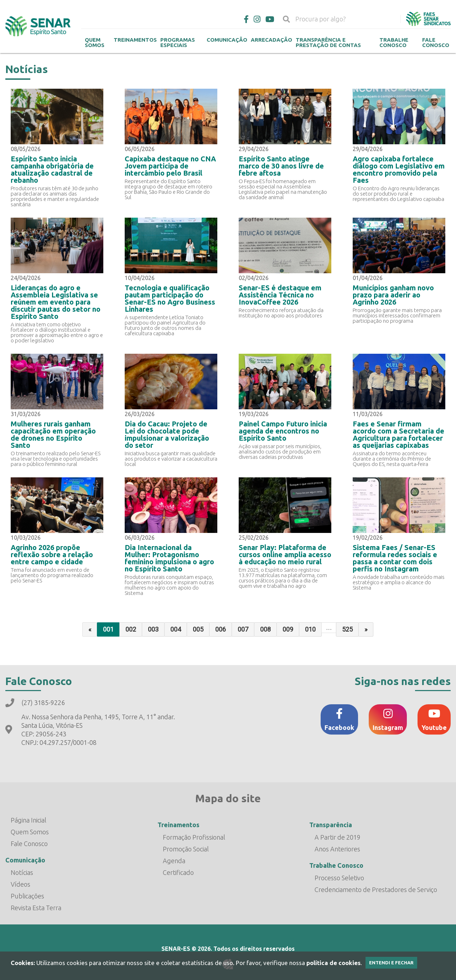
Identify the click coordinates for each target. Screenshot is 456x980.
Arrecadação (271, 40)
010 (310, 629)
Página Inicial (28, 820)
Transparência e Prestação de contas (328, 42)
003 (153, 629)
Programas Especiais (178, 42)
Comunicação (227, 40)
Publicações (27, 896)
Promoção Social (186, 849)
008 (265, 629)
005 (198, 629)
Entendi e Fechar (391, 963)
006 (221, 629)
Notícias (22, 872)
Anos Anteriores (337, 849)
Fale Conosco (436, 42)
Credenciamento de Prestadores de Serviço (376, 890)
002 (131, 629)
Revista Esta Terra (36, 908)
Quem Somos (95, 42)
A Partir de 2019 (338, 837)
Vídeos (20, 884)
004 (176, 629)
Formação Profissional (194, 837)
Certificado (178, 872)
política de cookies (333, 963)
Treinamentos (135, 40)
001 (108, 629)
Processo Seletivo (339, 878)
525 (347, 629)
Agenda (174, 861)
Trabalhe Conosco (394, 42)
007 (243, 629)
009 (288, 629)
